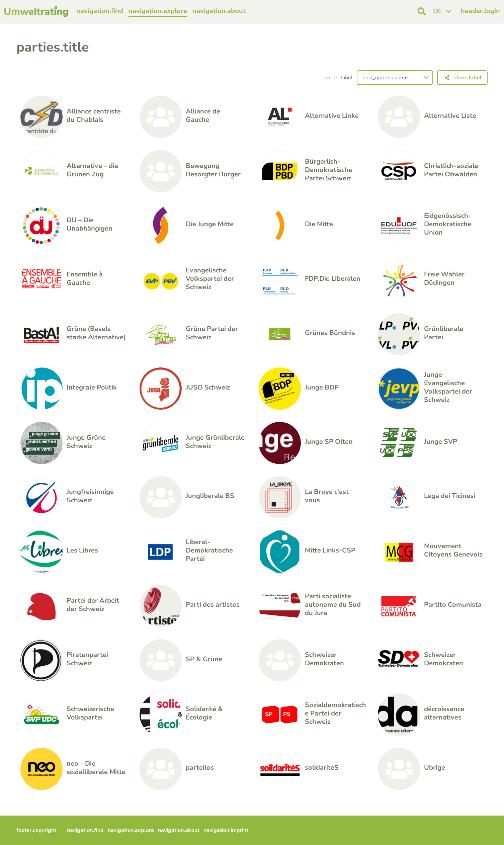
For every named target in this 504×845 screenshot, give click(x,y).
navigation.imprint (226, 830)
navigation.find (100, 11)
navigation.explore (158, 11)
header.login (480, 11)
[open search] (422, 11)
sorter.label (339, 78)
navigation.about (219, 11)
